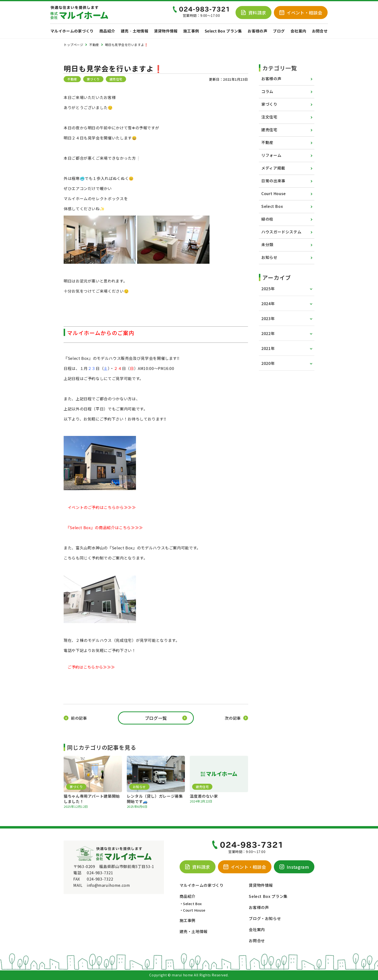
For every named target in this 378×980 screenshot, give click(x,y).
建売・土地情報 (135, 31)
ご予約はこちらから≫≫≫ (91, 667)
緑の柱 (267, 219)
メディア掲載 (273, 168)
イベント (301, 13)
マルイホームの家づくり (72, 31)
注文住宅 (269, 117)
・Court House (192, 910)
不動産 (267, 142)
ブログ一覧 (156, 718)
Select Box (272, 206)
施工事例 (191, 31)
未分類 (267, 244)
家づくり (269, 104)
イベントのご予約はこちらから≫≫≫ (102, 507)
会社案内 (298, 31)
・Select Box (191, 904)
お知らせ (269, 257)
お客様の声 (257, 31)
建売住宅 (269, 130)
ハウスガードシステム (281, 232)
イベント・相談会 (245, 867)
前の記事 (79, 718)
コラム (267, 91)
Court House (274, 193)
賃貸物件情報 (166, 31)
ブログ (279, 31)
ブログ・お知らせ (265, 918)
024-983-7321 (100, 873)
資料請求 (253, 13)
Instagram (294, 867)
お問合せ (320, 31)
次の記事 (233, 718)
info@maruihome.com (108, 885)
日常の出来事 (273, 181)
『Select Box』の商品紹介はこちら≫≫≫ (105, 527)
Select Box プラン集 (223, 31)
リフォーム (271, 155)
